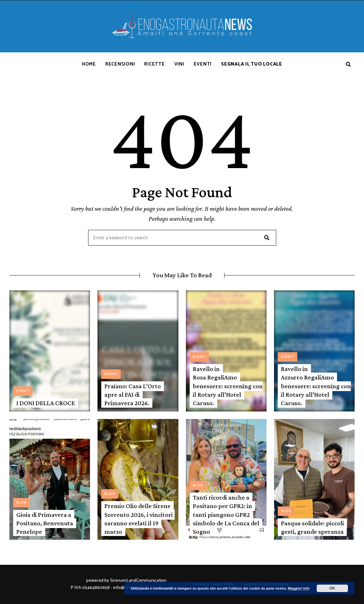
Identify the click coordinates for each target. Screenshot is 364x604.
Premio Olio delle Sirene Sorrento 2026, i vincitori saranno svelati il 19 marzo (139, 519)
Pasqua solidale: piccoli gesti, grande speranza (312, 527)
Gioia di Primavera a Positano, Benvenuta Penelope (45, 523)
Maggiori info (299, 588)
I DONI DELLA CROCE (46, 403)
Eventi (23, 391)
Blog (21, 503)
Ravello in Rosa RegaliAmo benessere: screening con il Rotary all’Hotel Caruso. (228, 386)
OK (332, 588)
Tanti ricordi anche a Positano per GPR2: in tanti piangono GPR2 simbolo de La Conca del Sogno (226, 514)
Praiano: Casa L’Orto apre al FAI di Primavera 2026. (133, 395)
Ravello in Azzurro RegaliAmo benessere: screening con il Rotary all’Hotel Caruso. (316, 386)
